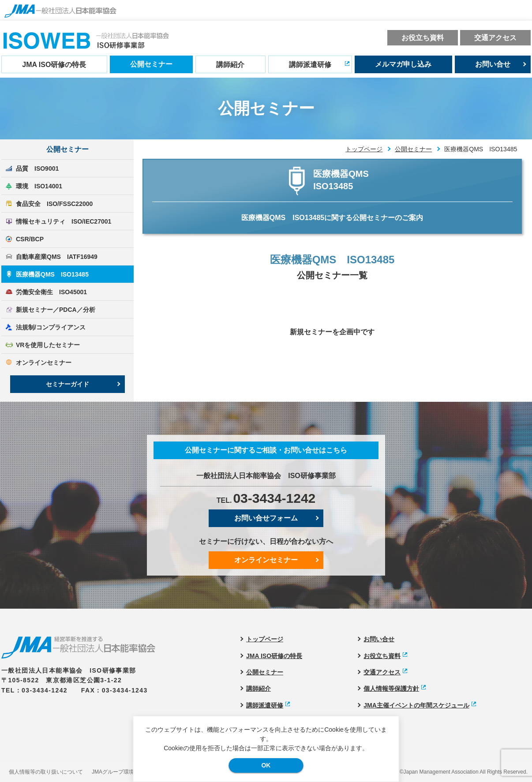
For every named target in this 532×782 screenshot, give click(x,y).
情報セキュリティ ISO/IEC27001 (64, 221)
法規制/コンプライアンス (51, 327)
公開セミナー (151, 64)
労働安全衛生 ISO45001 (51, 292)
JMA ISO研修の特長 (54, 65)
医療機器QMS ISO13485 (52, 274)
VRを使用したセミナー (48, 345)
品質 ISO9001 (37, 168)
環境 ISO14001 (39, 186)
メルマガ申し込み (403, 64)
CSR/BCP (30, 239)
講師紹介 (230, 65)
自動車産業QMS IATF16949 (57, 257)
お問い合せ (493, 64)
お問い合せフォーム (266, 518)
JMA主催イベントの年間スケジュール (416, 705)
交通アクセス (495, 38)
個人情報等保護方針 (391, 688)
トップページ (364, 149)
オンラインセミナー (44, 363)
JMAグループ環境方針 (118, 772)
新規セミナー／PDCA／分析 (56, 310)
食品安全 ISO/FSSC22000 (54, 204)
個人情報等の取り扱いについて (46, 772)
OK (266, 765)
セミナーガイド (67, 384)
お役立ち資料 (423, 38)
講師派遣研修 (310, 65)
